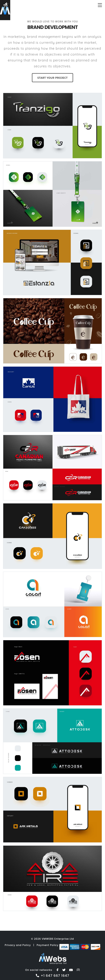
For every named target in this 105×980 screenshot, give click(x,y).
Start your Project (53, 77)
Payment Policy (48, 945)
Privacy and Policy (18, 945)
